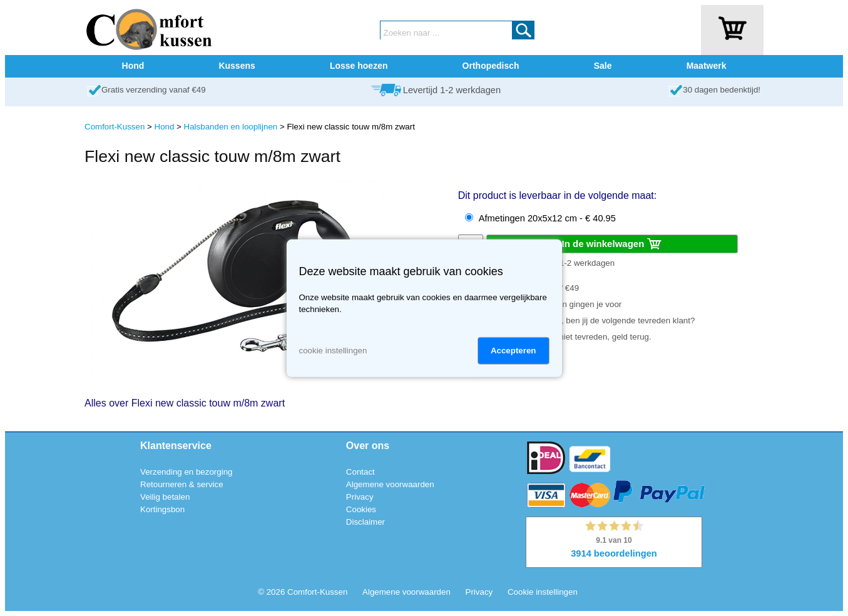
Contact (360, 472)
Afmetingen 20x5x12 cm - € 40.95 (547, 218)
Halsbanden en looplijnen (231, 127)
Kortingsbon (162, 509)
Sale (603, 66)
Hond (133, 66)
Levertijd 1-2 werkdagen (452, 90)
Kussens (237, 66)
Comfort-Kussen (115, 127)
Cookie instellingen (543, 592)
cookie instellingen (333, 351)
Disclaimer (365, 522)
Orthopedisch (491, 66)
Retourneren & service (182, 484)
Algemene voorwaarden (390, 484)
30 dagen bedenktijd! (722, 90)
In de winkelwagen (612, 245)
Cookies (361, 509)
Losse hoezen (359, 66)
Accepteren (513, 351)
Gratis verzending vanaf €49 (154, 90)
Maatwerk (707, 66)
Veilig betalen (165, 497)
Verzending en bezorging (186, 472)
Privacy (360, 497)
